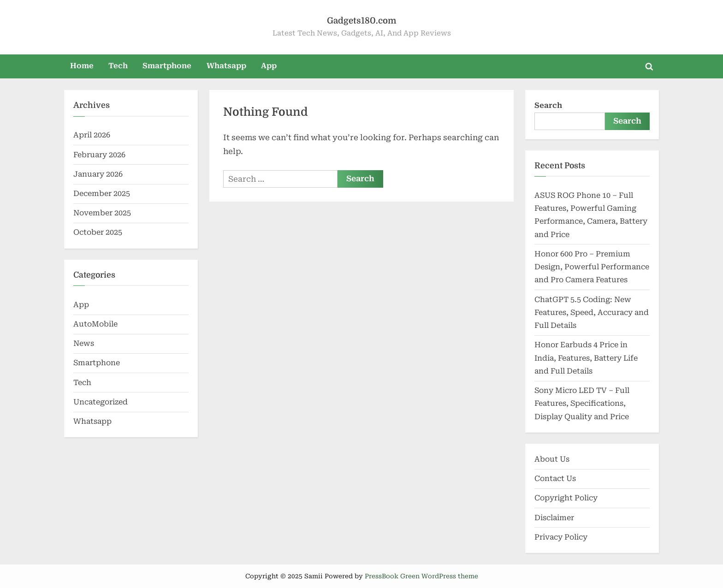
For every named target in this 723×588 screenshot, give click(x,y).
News (84, 343)
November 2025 (102, 213)
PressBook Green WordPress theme (421, 576)
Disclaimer (554, 518)
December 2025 (102, 193)
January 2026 (98, 174)
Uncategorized (101, 402)
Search (548, 105)
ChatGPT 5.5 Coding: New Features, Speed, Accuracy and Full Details (592, 313)
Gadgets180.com (361, 21)
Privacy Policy (561, 537)
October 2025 (98, 232)
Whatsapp (226, 66)
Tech (118, 66)
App (269, 66)
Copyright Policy (566, 498)
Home (82, 66)
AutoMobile (95, 324)
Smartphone (167, 66)
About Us (552, 459)
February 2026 (99, 155)
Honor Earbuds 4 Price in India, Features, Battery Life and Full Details (586, 358)
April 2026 (92, 135)
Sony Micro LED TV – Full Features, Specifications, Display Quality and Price (582, 404)
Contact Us (555, 478)
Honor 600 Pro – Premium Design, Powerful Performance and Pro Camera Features (592, 267)
